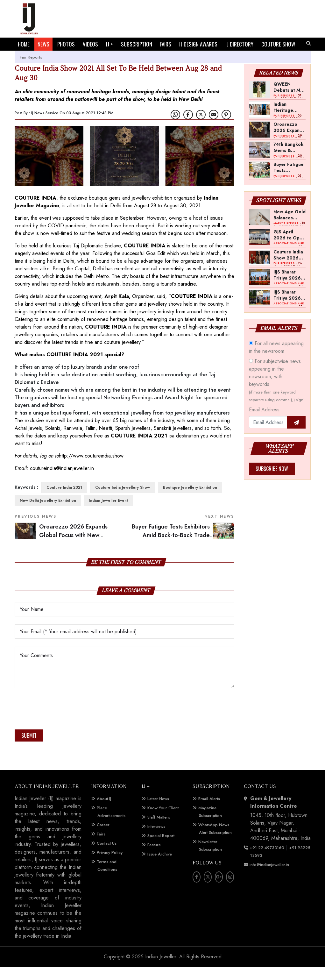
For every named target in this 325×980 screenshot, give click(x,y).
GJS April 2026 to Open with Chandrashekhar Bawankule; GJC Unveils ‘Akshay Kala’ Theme (290, 248)
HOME (24, 44)
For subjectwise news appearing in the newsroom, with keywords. (277, 393)
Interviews (156, 839)
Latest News (158, 812)
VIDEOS (90, 44)
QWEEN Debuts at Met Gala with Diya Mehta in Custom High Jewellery (289, 100)
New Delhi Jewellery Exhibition (48, 514)
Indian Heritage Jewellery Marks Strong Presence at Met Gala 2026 (288, 120)
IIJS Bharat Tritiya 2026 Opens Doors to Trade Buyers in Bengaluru (288, 308)
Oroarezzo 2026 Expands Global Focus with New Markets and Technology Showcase (289, 140)
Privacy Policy (110, 866)
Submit (29, 749)
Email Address (264, 423)
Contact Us (107, 856)
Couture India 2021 (64, 501)
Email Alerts (209, 812)
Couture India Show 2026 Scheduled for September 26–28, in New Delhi (289, 268)
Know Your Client (163, 821)
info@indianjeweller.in (269, 878)
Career (103, 838)
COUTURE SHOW (35, 57)
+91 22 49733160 (267, 861)
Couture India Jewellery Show (123, 501)
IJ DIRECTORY (239, 44)
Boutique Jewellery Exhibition (190, 501)
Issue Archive (160, 867)
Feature (154, 858)
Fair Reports (31, 70)
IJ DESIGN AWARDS (198, 44)
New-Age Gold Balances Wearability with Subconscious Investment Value (290, 228)
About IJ (104, 812)
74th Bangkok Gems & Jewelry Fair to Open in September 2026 (289, 160)
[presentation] (63, 724)
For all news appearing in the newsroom (276, 360)
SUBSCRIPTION (137, 44)
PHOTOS (66, 44)
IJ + (110, 44)
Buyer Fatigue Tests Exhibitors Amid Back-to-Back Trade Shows (183, 548)
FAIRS (166, 44)
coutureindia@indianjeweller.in (62, 481)
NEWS (43, 44)
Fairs (101, 847)
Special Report (161, 849)
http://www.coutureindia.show (91, 469)
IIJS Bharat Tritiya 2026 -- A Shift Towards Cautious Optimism (289, 288)
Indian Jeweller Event (109, 514)
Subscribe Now (272, 482)
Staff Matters (159, 830)
